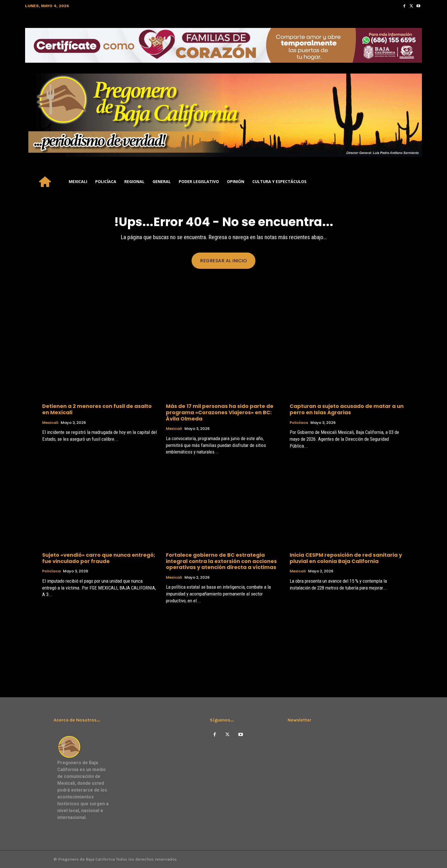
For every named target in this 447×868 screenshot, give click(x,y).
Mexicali (50, 423)
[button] (415, 182)
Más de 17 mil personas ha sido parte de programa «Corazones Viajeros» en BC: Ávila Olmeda (220, 412)
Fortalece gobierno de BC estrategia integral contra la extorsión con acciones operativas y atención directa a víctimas (221, 561)
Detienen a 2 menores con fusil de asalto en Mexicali (97, 409)
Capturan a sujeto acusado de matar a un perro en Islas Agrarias (347, 409)
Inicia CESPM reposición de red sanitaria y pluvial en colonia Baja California (346, 558)
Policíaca (299, 423)
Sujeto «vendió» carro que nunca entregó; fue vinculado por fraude (99, 558)
